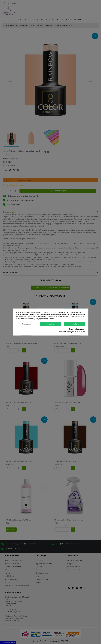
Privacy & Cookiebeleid (77, 329)
